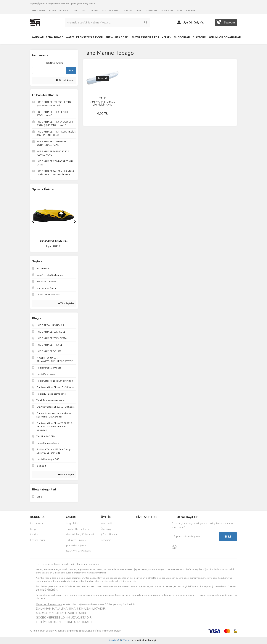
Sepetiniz (106, 540)
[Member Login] (179, 23)
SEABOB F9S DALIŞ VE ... (54, 241)
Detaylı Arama (65, 80)
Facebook (149, 525)
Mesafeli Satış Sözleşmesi (80, 535)
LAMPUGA (152, 11)
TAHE (103, 98)
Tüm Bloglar (66, 475)
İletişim (34, 535)
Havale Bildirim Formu (78, 529)
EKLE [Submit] (228, 537)
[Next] (75, 222)
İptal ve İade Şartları (77, 546)
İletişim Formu (38, 540)
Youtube (149, 541)
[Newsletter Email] (195, 537)
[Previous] (33, 222)
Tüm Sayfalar (66, 303)
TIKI (104, 11)
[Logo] (35, 22)
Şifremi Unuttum (110, 535)
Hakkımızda (37, 524)
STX (77, 11)
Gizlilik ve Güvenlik (76, 540)
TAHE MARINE (38, 11)
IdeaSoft (114, 640)
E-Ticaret (126, 640)
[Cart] (226, 23)
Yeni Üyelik (107, 524)
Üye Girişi (106, 529)
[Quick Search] (48, 70)
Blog (33, 529)
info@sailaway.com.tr (84, 4)
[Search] (108, 23)
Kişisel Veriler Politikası (78, 551)
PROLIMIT (114, 11)
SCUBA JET (167, 11)
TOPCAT (128, 11)
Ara (71, 70)
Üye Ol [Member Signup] (187, 23)
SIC (84, 11)
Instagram (149, 533)
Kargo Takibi (72, 524)
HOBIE (52, 11)
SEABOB (191, 11)
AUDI (180, 11)
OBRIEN (94, 11)
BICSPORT (65, 11)
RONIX (139, 11)
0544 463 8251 (63, 4)
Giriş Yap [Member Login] (199, 23)
